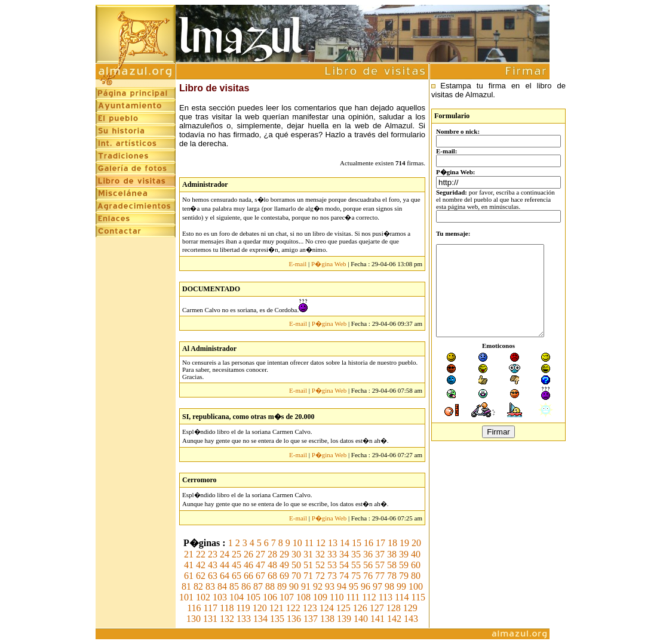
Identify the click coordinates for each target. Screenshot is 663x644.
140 (361, 619)
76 (368, 576)
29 (284, 554)
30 (296, 554)
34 (344, 554)
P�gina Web (329, 264)
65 (237, 576)
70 (296, 576)
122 (293, 608)
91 (306, 586)
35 (356, 554)
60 (416, 565)
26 (248, 554)
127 (377, 608)
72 (320, 576)
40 (416, 554)
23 (213, 554)
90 (294, 586)
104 (237, 597)
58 (392, 565)
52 (320, 565)
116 (194, 608)
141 (377, 619)
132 (227, 619)
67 (260, 576)
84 (222, 586)
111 (353, 597)
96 (366, 586)
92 (318, 586)
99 (401, 586)
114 (402, 597)
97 (377, 586)
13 (333, 543)
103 (220, 597)
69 (284, 576)
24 (225, 554)
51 (308, 565)
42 (201, 565)
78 (392, 576)
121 (277, 608)
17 (380, 543)
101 (186, 597)
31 (308, 554)
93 (330, 586)
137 (311, 619)
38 (392, 554)
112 (369, 597)
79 (404, 576)
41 (189, 565)
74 (344, 576)
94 (342, 586)
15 (357, 543)
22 (201, 554)
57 (380, 565)
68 (272, 576)
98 (389, 586)
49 (284, 565)
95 (354, 586)
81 (186, 586)
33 (332, 554)
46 (248, 565)
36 (368, 554)
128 (394, 608)
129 (410, 608)
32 (320, 554)
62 (201, 576)
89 (282, 586)
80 (416, 576)
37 (380, 554)
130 (194, 619)
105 (253, 597)
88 (270, 586)
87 (258, 586)
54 (344, 565)
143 (411, 619)
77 (380, 576)
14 (345, 543)
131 (210, 619)
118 (227, 608)
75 (356, 576)
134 (260, 619)
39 (404, 554)
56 (368, 565)
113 (386, 597)
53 (332, 565)
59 (404, 565)
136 (294, 619)
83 (210, 586)
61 (189, 576)
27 (260, 554)
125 (343, 608)
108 (303, 597)
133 (244, 619)
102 (203, 597)
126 (360, 608)
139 (344, 619)
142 (394, 619)
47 (260, 565)
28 (272, 554)
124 (327, 608)
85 (234, 586)
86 (246, 586)
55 (356, 565)
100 (416, 586)
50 (296, 565)
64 (225, 576)
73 (332, 576)
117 (211, 608)
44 (225, 565)
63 (213, 576)
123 (310, 608)
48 (272, 565)
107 (287, 597)
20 (416, 543)
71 (308, 576)
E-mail (297, 264)
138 (327, 619)
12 (321, 543)
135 (277, 619)
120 (260, 608)
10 (297, 543)
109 (320, 597)
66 (248, 576)
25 (237, 554)
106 (270, 597)
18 (392, 543)
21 (189, 554)
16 (369, 543)
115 (418, 597)
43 (213, 565)
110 (337, 597)
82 (198, 586)
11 (309, 543)
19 (404, 543)
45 (237, 565)
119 (243, 608)
